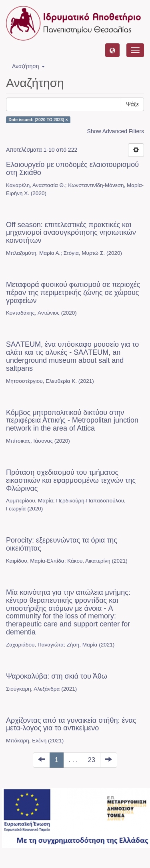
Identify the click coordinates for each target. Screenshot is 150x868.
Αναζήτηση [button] (28, 66)
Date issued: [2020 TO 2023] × (38, 120)
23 (92, 760)
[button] (112, 50)
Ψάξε (132, 104)
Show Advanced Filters (116, 131)
